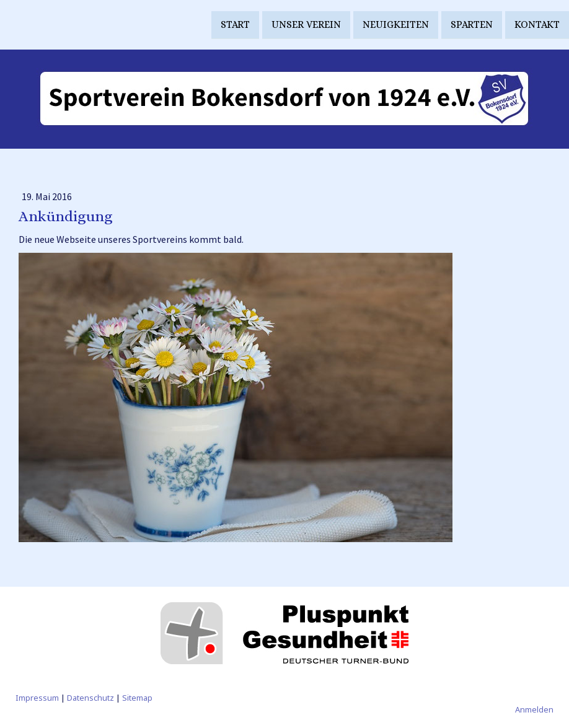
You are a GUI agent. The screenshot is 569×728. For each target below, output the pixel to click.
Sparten (472, 24)
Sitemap (137, 698)
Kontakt (537, 24)
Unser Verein (306, 24)
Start (235, 24)
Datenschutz (90, 698)
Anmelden (534, 709)
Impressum (37, 698)
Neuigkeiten (396, 24)
